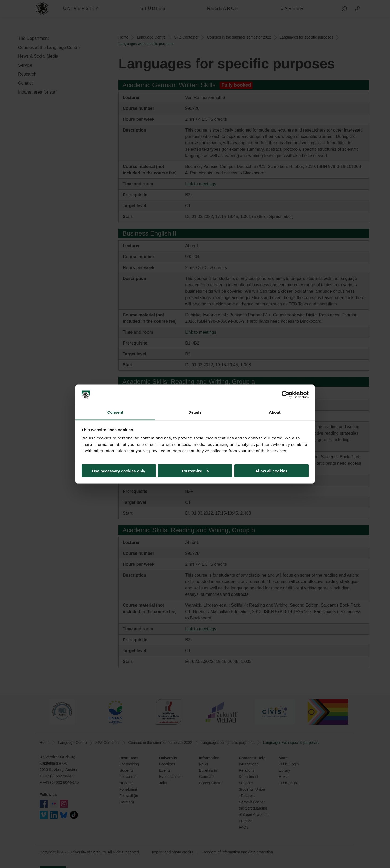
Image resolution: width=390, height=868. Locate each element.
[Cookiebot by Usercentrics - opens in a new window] (285, 395)
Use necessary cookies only (118, 471)
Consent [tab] (115, 412)
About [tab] (275, 412)
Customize (195, 471)
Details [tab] (195, 412)
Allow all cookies (271, 471)
